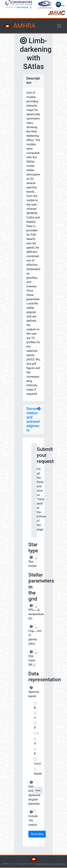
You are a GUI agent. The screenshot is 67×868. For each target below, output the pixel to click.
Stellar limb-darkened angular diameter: (30, 793)
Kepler (38, 774)
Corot (37, 764)
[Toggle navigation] (59, 26)
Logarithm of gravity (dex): (30, 635)
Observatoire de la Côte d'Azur (50, 864)
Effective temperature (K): (30, 612)
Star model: (30, 562)
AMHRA (19, 26)
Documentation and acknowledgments (33, 419)
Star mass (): (30, 658)
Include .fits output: (30, 818)
